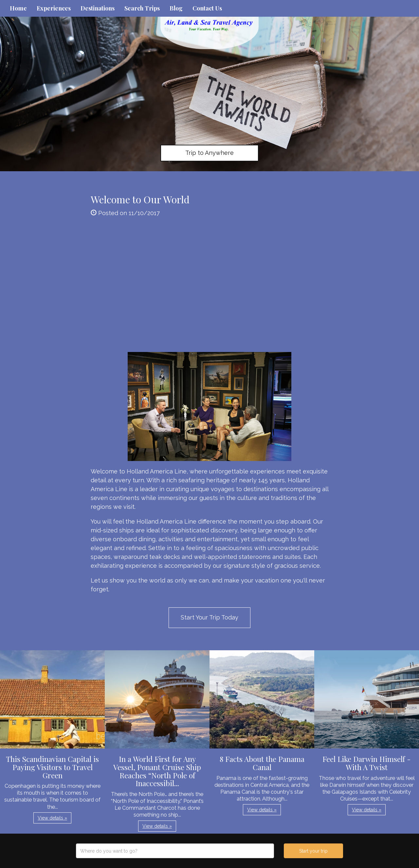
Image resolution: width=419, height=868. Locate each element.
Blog (176, 8)
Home (18, 8)
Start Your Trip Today (209, 617)
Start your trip (313, 851)
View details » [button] (52, 818)
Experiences (54, 8)
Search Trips (142, 8)
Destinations (98, 8)
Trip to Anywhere (209, 153)
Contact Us (207, 8)
